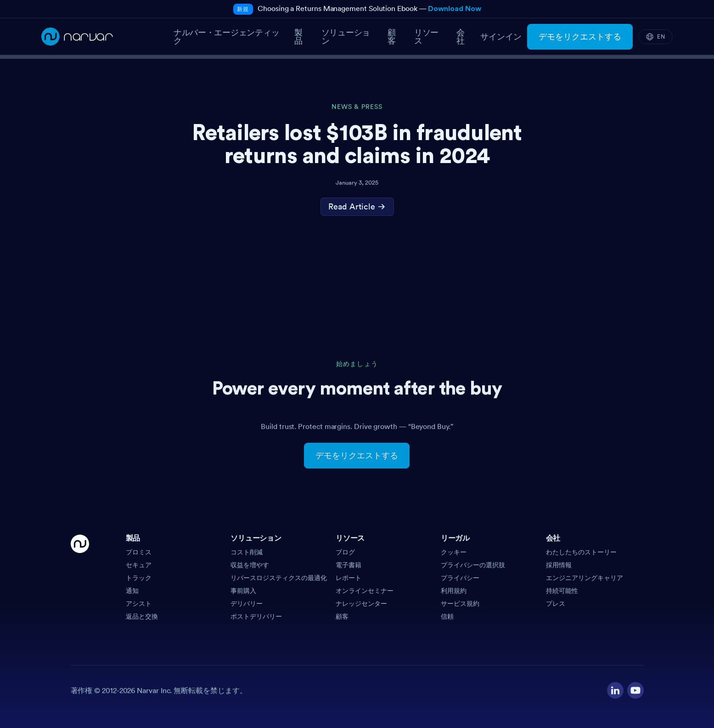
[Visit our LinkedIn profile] (615, 690)
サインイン (501, 37)
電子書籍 (349, 565)
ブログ (345, 552)
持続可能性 (562, 591)
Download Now (454, 9)
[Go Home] (80, 578)
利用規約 (454, 591)
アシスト (139, 604)
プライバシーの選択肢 (473, 565)
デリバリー (247, 604)
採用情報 (559, 565)
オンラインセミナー (365, 591)
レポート (349, 578)
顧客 (342, 616)
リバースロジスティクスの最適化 (279, 578)
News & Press (357, 107)
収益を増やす (250, 565)
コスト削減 (247, 552)
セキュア (139, 565)
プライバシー (460, 578)
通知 (132, 591)
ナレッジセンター (361, 604)
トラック (139, 578)
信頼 (447, 616)
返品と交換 (142, 616)
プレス (556, 604)
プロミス (139, 552)
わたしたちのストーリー (581, 552)
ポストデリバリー (256, 616)
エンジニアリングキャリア (585, 578)
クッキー (454, 552)
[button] (175, 541)
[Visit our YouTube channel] (635, 690)
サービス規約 (460, 604)
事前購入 (243, 591)
